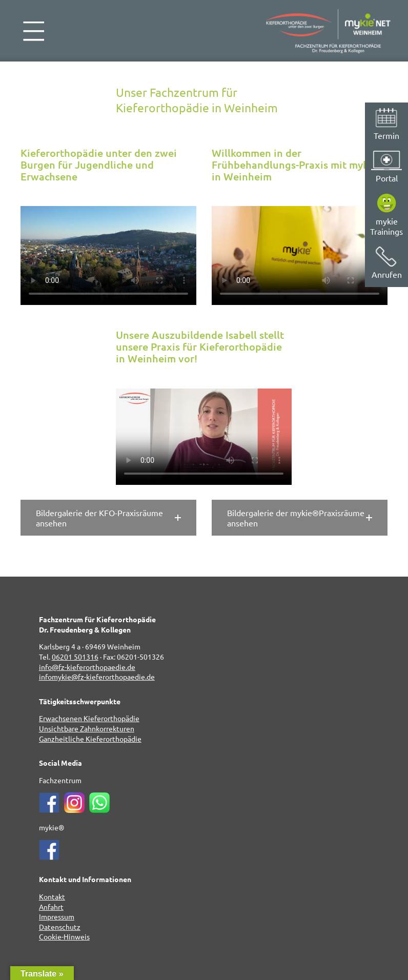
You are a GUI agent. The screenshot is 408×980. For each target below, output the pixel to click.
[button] (108, 518)
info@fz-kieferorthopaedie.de (87, 667)
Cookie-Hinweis (64, 936)
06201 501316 (75, 657)
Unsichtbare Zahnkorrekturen (87, 728)
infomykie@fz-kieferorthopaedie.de (97, 677)
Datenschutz (60, 927)
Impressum (57, 916)
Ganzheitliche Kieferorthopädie (90, 739)
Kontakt (52, 896)
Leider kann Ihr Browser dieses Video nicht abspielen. (108, 256)
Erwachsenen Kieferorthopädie (89, 718)
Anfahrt (51, 907)
